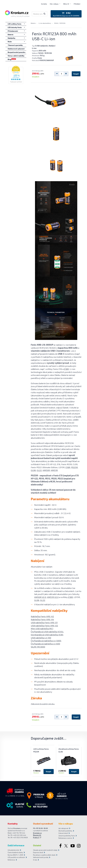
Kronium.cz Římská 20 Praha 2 (37, 835)
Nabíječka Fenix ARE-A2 (42, 616)
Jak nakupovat (63, 828)
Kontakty (44, 4)
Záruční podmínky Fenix (67, 836)
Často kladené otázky (15, 853)
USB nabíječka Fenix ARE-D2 (44, 626)
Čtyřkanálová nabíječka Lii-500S (46, 641)
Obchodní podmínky (65, 831)
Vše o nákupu (54, 4)
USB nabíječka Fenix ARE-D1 (44, 623)
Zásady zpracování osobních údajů (43, 850)
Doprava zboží (38, 853)
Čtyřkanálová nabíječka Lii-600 (45, 644)
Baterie (33, 23)
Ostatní (37, 845)
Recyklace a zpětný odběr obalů (43, 855)
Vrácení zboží (63, 833)
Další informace (16, 845)
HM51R (54, 470)
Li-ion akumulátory (45, 23)
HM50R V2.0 (40, 597)
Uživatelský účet (13, 850)
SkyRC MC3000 (38, 647)
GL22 (39, 470)
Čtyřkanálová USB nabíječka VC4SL (47, 632)
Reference (11, 860)
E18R (66, 369)
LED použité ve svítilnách (16, 857)
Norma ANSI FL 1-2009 (15, 855)
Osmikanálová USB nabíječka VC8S (47, 635)
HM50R (46, 470)
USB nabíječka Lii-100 (41, 638)
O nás (35, 860)
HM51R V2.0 (53, 597)
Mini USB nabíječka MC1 (42, 629)
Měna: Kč (66, 4)
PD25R (74, 467)
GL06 (33, 470)
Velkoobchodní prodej (41, 857)
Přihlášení (77, 4)
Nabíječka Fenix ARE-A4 (42, 620)
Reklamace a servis (65, 838)
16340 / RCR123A (60, 23)
